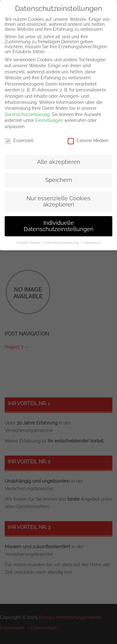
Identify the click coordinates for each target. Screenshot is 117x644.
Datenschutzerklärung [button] (61, 243)
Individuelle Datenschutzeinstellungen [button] (59, 226)
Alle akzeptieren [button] (59, 162)
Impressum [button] (92, 243)
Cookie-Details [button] (28, 243)
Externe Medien (88, 141)
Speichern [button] (59, 180)
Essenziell (19, 141)
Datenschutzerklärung (27, 114)
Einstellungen (49, 120)
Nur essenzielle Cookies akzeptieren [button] (58, 202)
